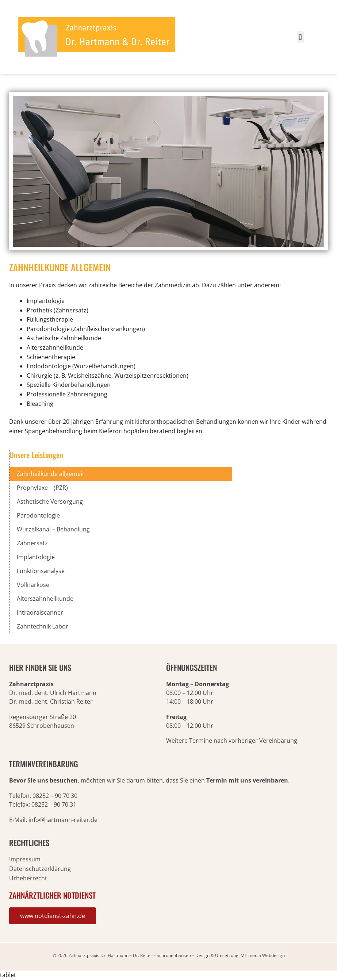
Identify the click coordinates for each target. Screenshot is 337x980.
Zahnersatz (32, 543)
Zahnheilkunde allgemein (51, 474)
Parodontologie (38, 515)
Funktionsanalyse (41, 571)
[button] (300, 37)
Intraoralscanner (40, 612)
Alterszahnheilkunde (45, 599)
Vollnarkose (33, 585)
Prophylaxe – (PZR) (42, 488)
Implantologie (36, 557)
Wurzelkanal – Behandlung (53, 529)
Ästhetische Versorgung (50, 501)
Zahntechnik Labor (43, 626)
